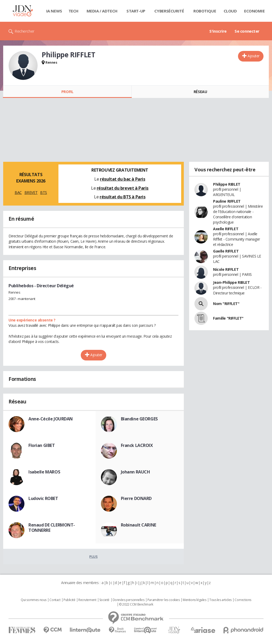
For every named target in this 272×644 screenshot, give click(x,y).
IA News (54, 11)
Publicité (69, 600)
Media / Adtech (102, 11)
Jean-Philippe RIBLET (231, 282)
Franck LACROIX (137, 445)
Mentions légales (194, 600)
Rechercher (25, 31)
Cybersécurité (169, 11)
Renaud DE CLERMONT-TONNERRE (52, 528)
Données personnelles (129, 600)
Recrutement (87, 600)
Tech (73, 11)
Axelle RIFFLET (226, 229)
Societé (104, 600)
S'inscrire (218, 31)
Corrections (243, 600)
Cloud (230, 11)
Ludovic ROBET (43, 498)
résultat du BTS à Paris (122, 197)
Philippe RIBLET (227, 184)
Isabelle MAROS (44, 472)
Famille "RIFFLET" (228, 318)
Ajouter (254, 56)
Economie (254, 11)
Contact (55, 600)
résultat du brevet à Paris (123, 188)
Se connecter (247, 31)
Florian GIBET (42, 445)
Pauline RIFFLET (227, 201)
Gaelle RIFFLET (226, 251)
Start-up (136, 11)
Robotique (205, 11)
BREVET (31, 192)
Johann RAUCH (135, 472)
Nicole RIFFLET (226, 269)
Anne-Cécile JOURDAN (51, 419)
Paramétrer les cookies (164, 600)
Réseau (200, 92)
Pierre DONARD (136, 498)
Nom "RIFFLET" (226, 304)
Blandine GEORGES (139, 419)
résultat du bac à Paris (122, 179)
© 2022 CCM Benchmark (136, 604)
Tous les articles (220, 600)
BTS (44, 192)
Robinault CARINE (139, 525)
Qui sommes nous (34, 600)
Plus (93, 556)
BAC (18, 192)
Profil (67, 92)
